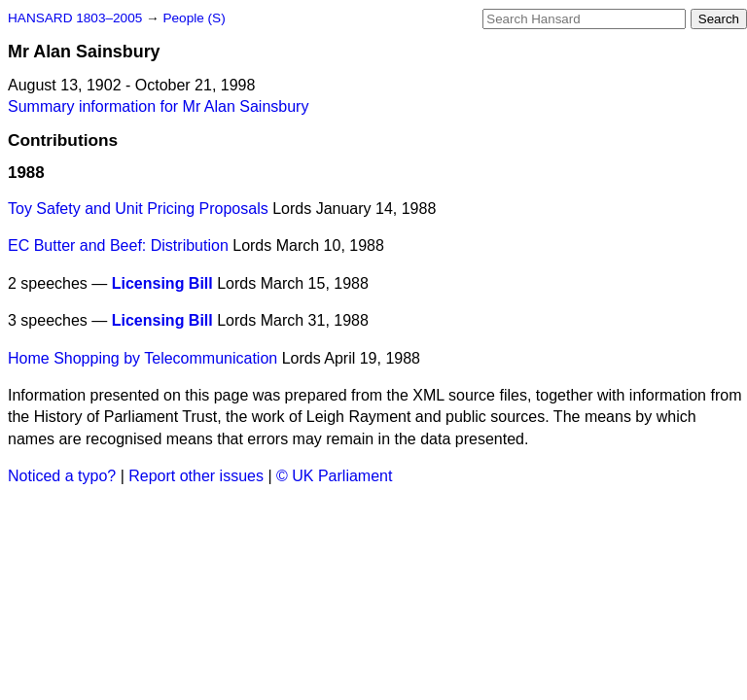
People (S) (194, 18)
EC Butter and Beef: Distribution (118, 245)
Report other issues (196, 476)
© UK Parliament (334, 476)
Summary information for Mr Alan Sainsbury (158, 106)
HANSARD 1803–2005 (75, 18)
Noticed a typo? (62, 476)
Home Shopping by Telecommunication (142, 358)
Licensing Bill (162, 283)
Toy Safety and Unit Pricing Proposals (138, 209)
